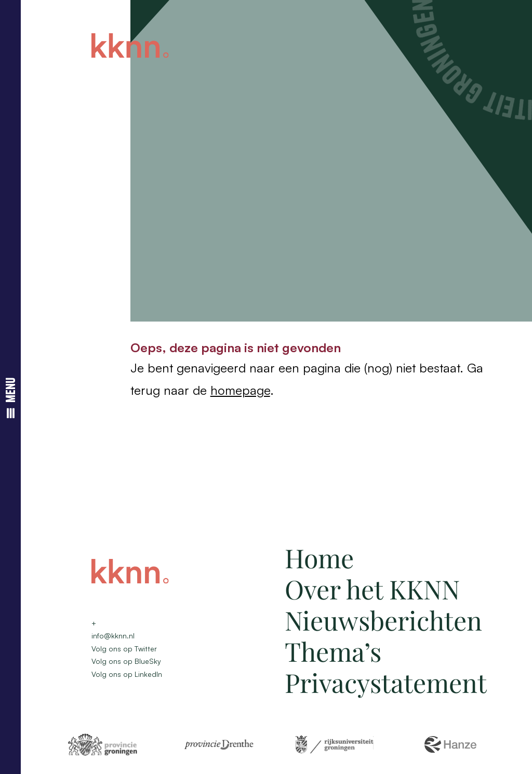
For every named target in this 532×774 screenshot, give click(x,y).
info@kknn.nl (113, 636)
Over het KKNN (372, 589)
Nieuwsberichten (383, 620)
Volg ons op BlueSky (126, 661)
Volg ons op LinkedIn (127, 674)
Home (319, 558)
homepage (240, 390)
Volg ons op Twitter (124, 649)
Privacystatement (386, 682)
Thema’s (333, 651)
